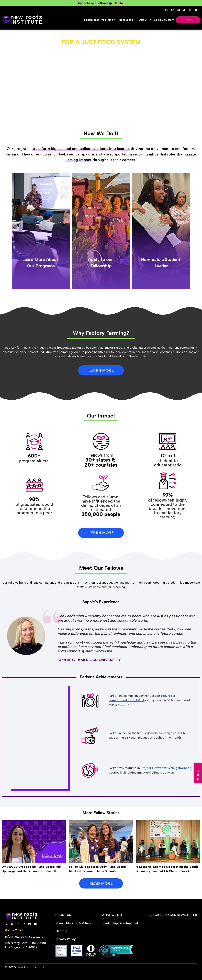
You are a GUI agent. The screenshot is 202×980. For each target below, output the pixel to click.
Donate (188, 20)
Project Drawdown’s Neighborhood (166, 768)
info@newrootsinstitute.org (24, 937)
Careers (61, 931)
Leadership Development (120, 923)
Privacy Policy (66, 939)
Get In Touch (14, 930)
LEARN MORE (101, 370)
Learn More (101, 533)
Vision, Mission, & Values (73, 923)
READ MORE (101, 883)
